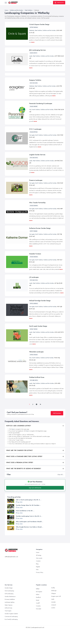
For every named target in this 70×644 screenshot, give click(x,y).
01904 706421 (34, 370)
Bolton (38, 609)
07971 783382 (34, 246)
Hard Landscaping (9, 606)
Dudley (53, 603)
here (13, 444)
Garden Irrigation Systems (11, 629)
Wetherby (32, 30)
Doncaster (39, 624)
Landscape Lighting (9, 617)
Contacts (38, 576)
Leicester (53, 617)
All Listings (39, 570)
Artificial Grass (8, 623)
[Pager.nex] (37, 419)
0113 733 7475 (34, 98)
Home (38, 567)
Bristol (38, 615)
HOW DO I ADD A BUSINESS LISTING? (19, 441)
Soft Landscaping (9, 609)
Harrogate (32, 150)
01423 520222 (34, 272)
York (30, 124)
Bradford (38, 612)
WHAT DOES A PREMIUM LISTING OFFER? (20, 477)
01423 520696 (34, 220)
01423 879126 (34, 147)
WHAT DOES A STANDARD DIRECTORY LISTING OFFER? (24, 471)
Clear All (60, 489)
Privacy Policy (40, 587)
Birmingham (39, 607)
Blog (37, 579)
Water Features (8, 620)
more (33, 42)
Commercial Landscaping (11, 631)
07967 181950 (34, 344)
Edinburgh (54, 606)
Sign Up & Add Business (35, 503)
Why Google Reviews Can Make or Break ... (30, 542)
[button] (63, 489)
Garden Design (9, 603)
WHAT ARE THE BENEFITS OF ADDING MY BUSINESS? (24, 484)
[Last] (40, 419)
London (53, 623)
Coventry (38, 621)
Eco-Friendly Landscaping (11, 634)
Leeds (31, 56)
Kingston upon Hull (56, 611)
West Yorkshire (38, 30)
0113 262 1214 (34, 295)
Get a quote (39, 573)
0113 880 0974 (34, 395)
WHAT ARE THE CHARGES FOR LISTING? (20, 465)
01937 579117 (33, 53)
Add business (57, 428)
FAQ (37, 585)
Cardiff (38, 618)
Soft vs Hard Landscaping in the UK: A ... (29, 515)
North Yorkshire (36, 124)
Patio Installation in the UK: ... (25, 526)
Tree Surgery (8, 626)
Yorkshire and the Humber (49, 30)
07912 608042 (34, 318)
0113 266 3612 (34, 173)
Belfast (38, 604)
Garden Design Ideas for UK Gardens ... (28, 520)
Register (38, 582)
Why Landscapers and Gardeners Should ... (29, 536)
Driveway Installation (10, 614)
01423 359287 (34, 121)
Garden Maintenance (10, 611)
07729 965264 (34, 27)
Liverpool (54, 620)
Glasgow (54, 608)
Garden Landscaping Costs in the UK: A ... (29, 531)
